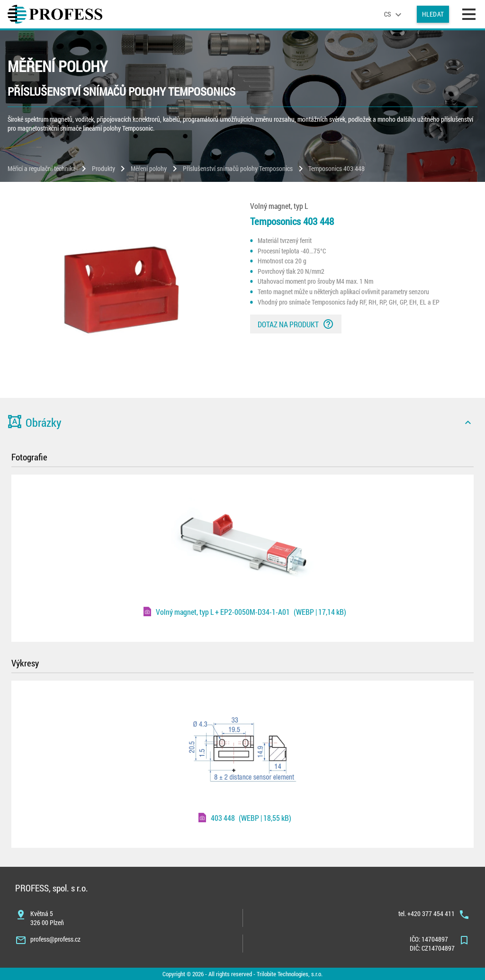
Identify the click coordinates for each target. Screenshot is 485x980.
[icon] (468, 423)
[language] (394, 14)
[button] (242, 423)
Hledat (433, 14)
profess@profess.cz (55, 939)
